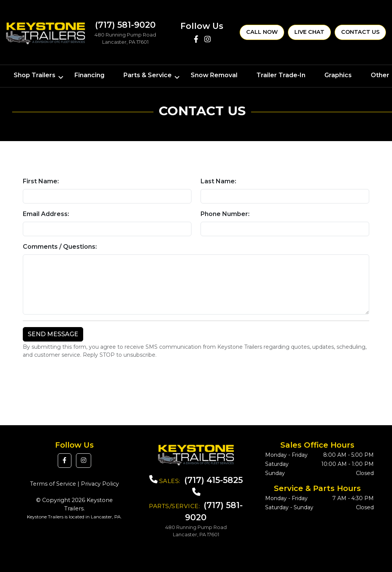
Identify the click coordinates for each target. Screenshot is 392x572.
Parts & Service (148, 75)
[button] (65, 461)
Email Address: (46, 214)
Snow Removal (214, 75)
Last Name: (218, 181)
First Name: (41, 181)
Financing (89, 75)
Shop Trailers (35, 75)
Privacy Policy (100, 484)
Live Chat (309, 32)
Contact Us (360, 32)
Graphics (338, 75)
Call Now (262, 32)
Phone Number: (225, 214)
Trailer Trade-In (281, 75)
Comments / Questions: (60, 247)
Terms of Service (53, 484)
